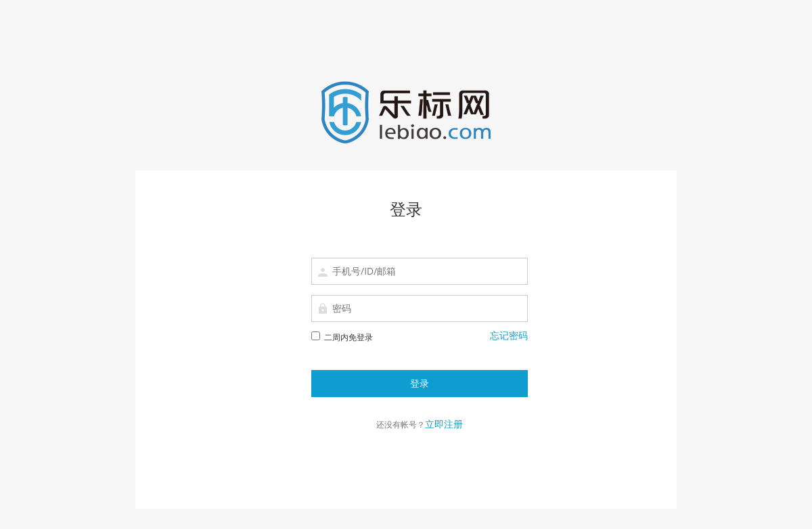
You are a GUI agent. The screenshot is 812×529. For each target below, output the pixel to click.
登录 (420, 383)
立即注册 (444, 424)
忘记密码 (509, 335)
